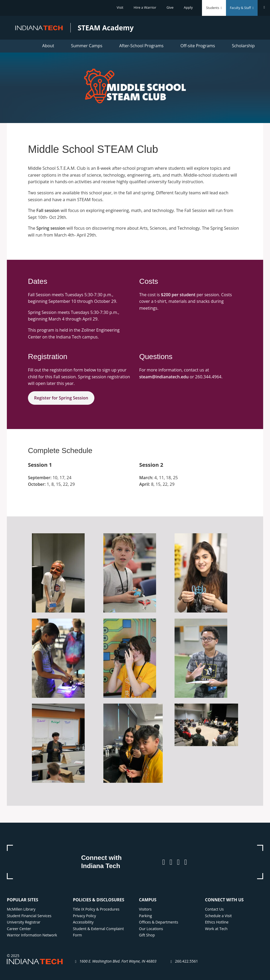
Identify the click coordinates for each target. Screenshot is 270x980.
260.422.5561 (186, 961)
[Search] (264, 7)
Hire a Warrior (145, 7)
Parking (145, 916)
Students (214, 8)
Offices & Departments (159, 922)
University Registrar (24, 922)
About (48, 46)
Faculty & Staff (242, 8)
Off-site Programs (198, 46)
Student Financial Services (29, 916)
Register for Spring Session (61, 398)
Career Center (19, 929)
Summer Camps (87, 46)
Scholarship (243, 46)
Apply (188, 7)
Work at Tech (216, 929)
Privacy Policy (85, 916)
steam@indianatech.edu (164, 377)
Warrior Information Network (32, 935)
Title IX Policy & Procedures (96, 909)
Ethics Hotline (217, 922)
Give (170, 7)
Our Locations (151, 929)
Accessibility (83, 922)
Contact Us (214, 909)
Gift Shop (147, 935)
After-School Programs (141, 46)
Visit (120, 7)
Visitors (145, 909)
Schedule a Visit (219, 916)
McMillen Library (21, 909)
